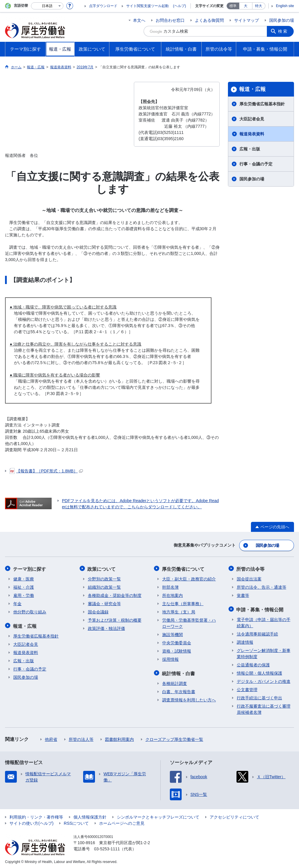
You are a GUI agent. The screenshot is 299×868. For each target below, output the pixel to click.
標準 (233, 6)
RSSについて (76, 822)
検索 (283, 31)
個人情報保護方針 (90, 816)
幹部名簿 (170, 586)
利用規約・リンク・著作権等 (36, 816)
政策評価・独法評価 (106, 628)
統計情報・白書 (179, 672)
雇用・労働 (24, 595)
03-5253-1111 (107, 847)
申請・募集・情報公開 (260, 608)
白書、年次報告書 (179, 690)
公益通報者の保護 (253, 663)
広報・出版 (250, 149)
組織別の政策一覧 (104, 586)
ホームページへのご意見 (122, 822)
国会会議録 (98, 611)
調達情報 (245, 641)
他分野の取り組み (30, 611)
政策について (102, 568)
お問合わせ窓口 (170, 20)
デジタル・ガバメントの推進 (264, 680)
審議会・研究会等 (104, 603)
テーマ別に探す (30, 568)
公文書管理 (247, 688)
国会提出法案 (249, 578)
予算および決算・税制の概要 (115, 619)
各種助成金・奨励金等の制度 (115, 595)
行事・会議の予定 (256, 164)
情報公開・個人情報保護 (259, 672)
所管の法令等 (251, 568)
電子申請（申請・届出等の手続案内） (264, 621)
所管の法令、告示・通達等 (262, 586)
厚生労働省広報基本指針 (262, 104)
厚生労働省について (183, 568)
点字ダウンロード (103, 6)
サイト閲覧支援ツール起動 (147, 6)
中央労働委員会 (177, 642)
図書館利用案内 (119, 738)
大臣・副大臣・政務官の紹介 (189, 578)
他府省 (51, 738)
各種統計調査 (175, 682)
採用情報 (170, 658)
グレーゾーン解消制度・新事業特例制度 (264, 652)
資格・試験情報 (177, 650)
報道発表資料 (252, 134)
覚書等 (243, 595)
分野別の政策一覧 (104, 578)
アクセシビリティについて (234, 816)
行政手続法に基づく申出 (259, 696)
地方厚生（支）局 (179, 611)
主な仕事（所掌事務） (183, 603)
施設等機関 (172, 634)
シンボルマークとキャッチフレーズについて (158, 816)
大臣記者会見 (252, 119)
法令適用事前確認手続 (257, 633)
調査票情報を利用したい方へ (189, 698)
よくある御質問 (209, 20)
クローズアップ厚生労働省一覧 (174, 738)
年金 (17, 603)
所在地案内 (172, 595)
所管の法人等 (81, 738)
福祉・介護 (24, 586)
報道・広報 (252, 89)
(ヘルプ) (180, 6)
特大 (259, 6)
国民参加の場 (282, 20)
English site (285, 6)
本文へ (139, 20)
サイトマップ (247, 20)
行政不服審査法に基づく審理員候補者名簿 (264, 708)
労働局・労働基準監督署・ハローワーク (189, 622)
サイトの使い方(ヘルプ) (31, 822)
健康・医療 (24, 578)
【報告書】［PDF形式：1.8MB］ (46, 471)
